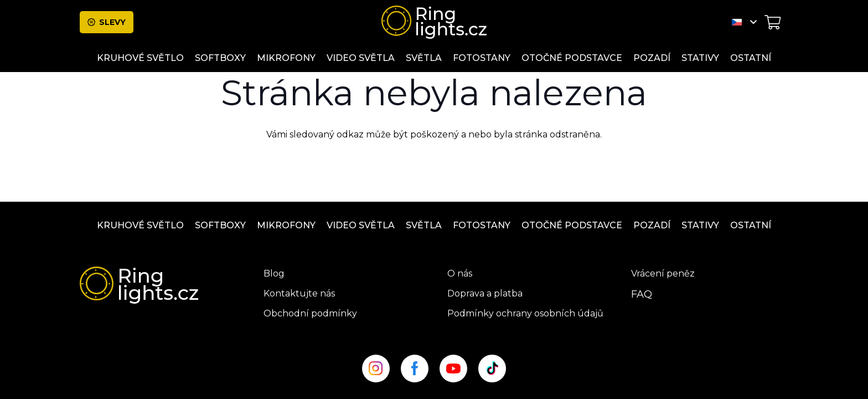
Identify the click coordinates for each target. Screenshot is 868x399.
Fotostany (482, 225)
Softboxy (220, 225)
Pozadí (652, 225)
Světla (424, 225)
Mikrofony (286, 225)
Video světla (361, 225)
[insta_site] (376, 369)
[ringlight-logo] (434, 22)
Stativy (700, 225)
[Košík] (773, 22)
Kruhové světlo (140, 225)
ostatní (751, 225)
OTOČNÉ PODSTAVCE (572, 225)
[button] (744, 22)
